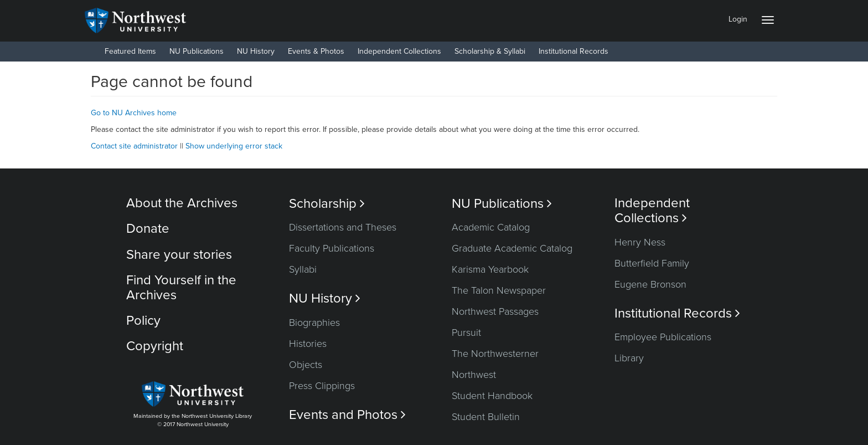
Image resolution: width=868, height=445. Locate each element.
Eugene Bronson (650, 284)
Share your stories (179, 255)
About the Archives (182, 203)
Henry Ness (640, 242)
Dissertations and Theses (343, 227)
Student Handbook (492, 396)
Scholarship (327, 204)
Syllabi (303, 269)
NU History (256, 51)
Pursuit (466, 333)
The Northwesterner (495, 354)
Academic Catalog (491, 227)
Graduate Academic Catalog (512, 248)
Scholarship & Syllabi (490, 51)
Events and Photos (347, 415)
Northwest (474, 375)
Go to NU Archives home (134, 113)
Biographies (314, 323)
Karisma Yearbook (490, 269)
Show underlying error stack (234, 146)
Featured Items (130, 51)
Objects (306, 365)
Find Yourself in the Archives (181, 287)
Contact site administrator (134, 146)
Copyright (155, 346)
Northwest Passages (495, 311)
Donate (148, 229)
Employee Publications (663, 337)
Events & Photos (316, 51)
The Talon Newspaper (499, 290)
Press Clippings (322, 386)
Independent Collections (399, 51)
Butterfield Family (652, 263)
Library (629, 358)
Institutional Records (573, 51)
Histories (308, 344)
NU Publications (197, 51)
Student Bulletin (486, 417)
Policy (143, 321)
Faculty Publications (332, 248)
